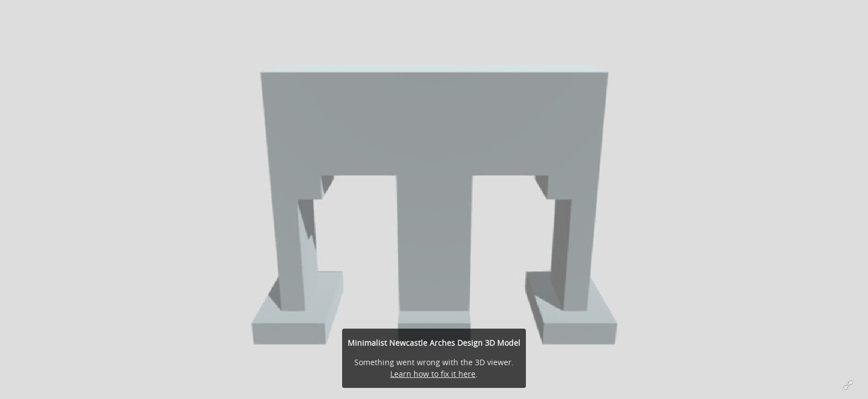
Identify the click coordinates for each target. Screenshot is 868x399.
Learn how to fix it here (433, 374)
